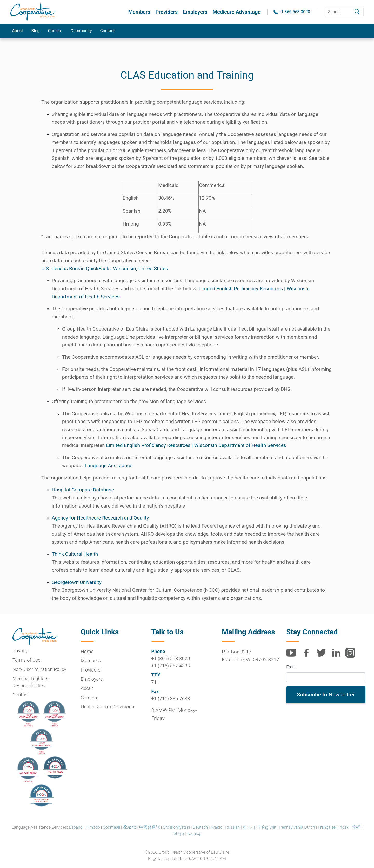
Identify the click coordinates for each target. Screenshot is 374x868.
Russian (232, 827)
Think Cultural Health (75, 554)
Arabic (217, 827)
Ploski (344, 827)
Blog (36, 31)
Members (139, 12)
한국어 (249, 827)
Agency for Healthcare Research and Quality (100, 518)
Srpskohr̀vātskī (176, 827)
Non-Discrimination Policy (39, 669)
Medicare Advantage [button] (237, 12)
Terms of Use (26, 660)
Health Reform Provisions (107, 707)
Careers (55, 31)
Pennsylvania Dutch (297, 827)
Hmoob (93, 827)
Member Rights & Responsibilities (31, 682)
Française (327, 827)
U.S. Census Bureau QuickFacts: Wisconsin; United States (105, 269)
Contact (108, 31)
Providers (167, 12)
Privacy (20, 651)
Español (76, 827)
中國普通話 (150, 827)
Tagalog (194, 834)
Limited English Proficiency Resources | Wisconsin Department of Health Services (196, 445)
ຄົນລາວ (130, 827)
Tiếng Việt (267, 827)
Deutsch (200, 827)
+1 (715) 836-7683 (171, 698)
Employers (195, 12)
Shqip (179, 834)
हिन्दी (356, 827)
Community (81, 31)
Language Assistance (108, 466)
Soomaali (111, 827)
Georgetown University (77, 582)
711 (155, 682)
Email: (292, 667)
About (18, 31)
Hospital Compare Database (83, 490)
